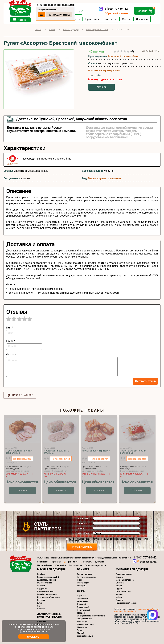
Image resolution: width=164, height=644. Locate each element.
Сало (39, 606)
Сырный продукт (85, 636)
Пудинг (119, 588)
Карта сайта (61, 565)
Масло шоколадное (125, 580)
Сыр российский (85, 619)
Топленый (82, 604)
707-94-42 (145, 557)
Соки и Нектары (84, 574)
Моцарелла (82, 627)
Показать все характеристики (104, 70)
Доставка (142, 19)
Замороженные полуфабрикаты (49, 615)
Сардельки (42, 588)
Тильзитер (82, 621)
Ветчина (41, 600)
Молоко (119, 594)
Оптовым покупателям (95, 565)
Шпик (40, 603)
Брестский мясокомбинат (124, 56)
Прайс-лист (92, 19)
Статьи (126, 19)
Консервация (83, 583)
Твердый (81, 613)
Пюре (80, 580)
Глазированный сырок (126, 603)
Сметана (120, 583)
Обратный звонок (117, 13)
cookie (45, 627)
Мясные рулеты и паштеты (104, 178)
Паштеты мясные (45, 591)
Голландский (83, 607)
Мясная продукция (51, 569)
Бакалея (83, 569)
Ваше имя (83, 518)
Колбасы (41, 574)
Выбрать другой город (59, 15)
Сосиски (41, 586)
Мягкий (80, 633)
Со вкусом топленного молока (91, 616)
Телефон (82, 523)
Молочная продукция (132, 569)
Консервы (82, 586)
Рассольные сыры (86, 624)
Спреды (119, 577)
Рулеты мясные (44, 583)
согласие (79, 539)
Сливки (119, 600)
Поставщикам (76, 565)
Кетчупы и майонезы (87, 577)
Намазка (41, 609)
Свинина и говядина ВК (48, 577)
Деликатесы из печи (46, 580)
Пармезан (82, 595)
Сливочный (82, 598)
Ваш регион (84, 533)
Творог (119, 586)
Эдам (80, 630)
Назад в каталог (23, 395)
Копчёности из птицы (47, 594)
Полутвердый (83, 610)
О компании (43, 562)
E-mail (81, 528)
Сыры (81, 591)
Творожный (82, 601)
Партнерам (56, 562)
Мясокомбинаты (45, 565)
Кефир (119, 597)
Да (41, 15)
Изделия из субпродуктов (49, 597)
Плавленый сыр (123, 591)
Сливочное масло (124, 574)
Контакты (111, 19)
